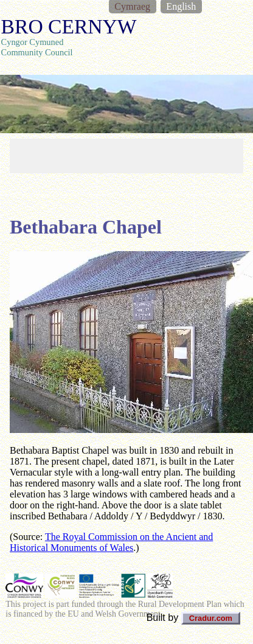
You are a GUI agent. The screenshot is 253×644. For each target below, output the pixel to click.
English (181, 6)
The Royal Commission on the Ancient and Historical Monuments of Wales (111, 542)
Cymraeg (132, 6)
